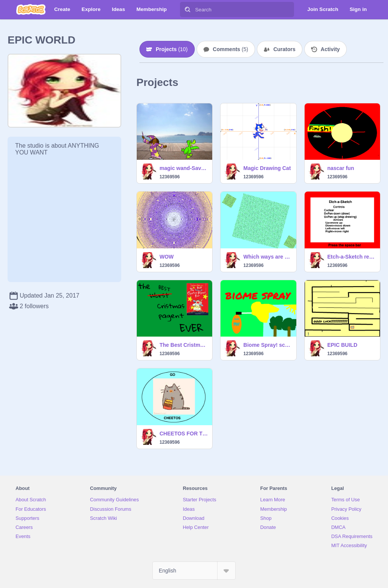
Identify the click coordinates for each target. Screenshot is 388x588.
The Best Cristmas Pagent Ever (184, 345)
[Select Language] (194, 571)
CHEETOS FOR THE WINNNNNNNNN (184, 434)
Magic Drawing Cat (267, 168)
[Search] (188, 9)
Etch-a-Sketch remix (351, 257)
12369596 (170, 177)
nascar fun (341, 168)
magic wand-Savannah (184, 168)
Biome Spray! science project (267, 345)
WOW (167, 257)
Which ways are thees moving (267, 257)
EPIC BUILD (342, 345)
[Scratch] (31, 9)
